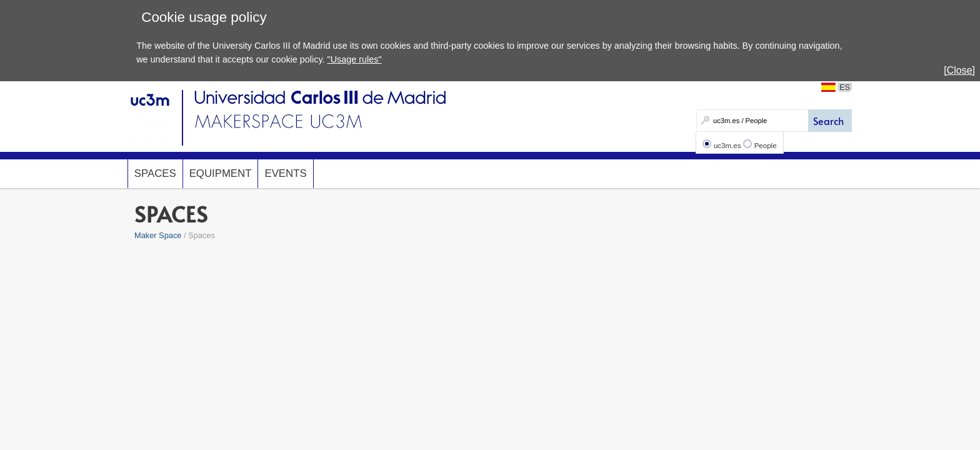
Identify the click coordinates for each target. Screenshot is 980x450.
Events (285, 173)
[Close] (959, 70)
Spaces (155, 173)
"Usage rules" (355, 59)
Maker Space (158, 235)
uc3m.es (727, 146)
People (766, 146)
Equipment (221, 173)
